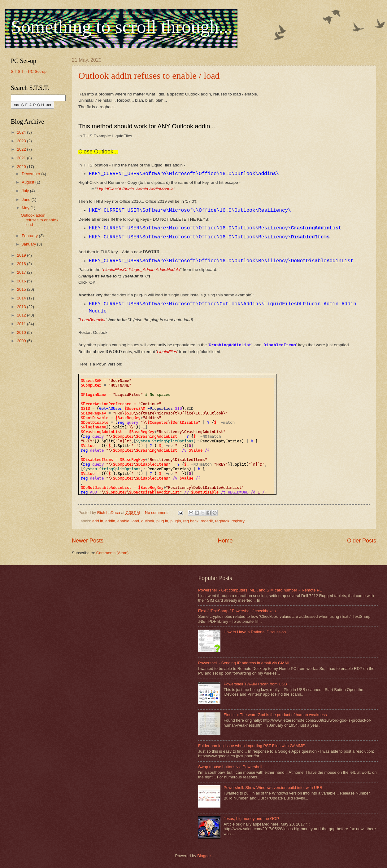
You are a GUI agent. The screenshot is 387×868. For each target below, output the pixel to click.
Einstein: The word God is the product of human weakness (275, 715)
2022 (22, 149)
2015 (22, 289)
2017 (22, 272)
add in (98, 521)
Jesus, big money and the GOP (251, 819)
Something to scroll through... (122, 27)
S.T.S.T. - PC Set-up (29, 71)
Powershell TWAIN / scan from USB (255, 684)
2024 (22, 132)
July (26, 191)
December (31, 174)
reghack (222, 521)
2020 (22, 167)
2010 (22, 332)
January (29, 244)
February (30, 236)
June (27, 199)
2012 (22, 315)
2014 (22, 298)
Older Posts (362, 541)
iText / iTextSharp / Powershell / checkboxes (237, 611)
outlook (148, 521)
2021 (22, 158)
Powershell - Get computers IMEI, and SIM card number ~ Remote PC (260, 590)
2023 (22, 141)
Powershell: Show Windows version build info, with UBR (273, 788)
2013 (22, 307)
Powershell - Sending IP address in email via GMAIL (244, 663)
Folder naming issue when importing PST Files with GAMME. (252, 746)
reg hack (191, 521)
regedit (207, 521)
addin (110, 521)
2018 (22, 264)
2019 (22, 255)
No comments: (158, 513)
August (28, 182)
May (26, 208)
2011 (22, 324)
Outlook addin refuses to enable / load (149, 75)
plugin (176, 521)
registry (238, 521)
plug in (162, 521)
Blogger (204, 856)
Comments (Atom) (112, 553)
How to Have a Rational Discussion (255, 632)
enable (123, 521)
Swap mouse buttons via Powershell (230, 767)
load (135, 521)
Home (225, 541)
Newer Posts (88, 541)
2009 (22, 341)
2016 (22, 281)
